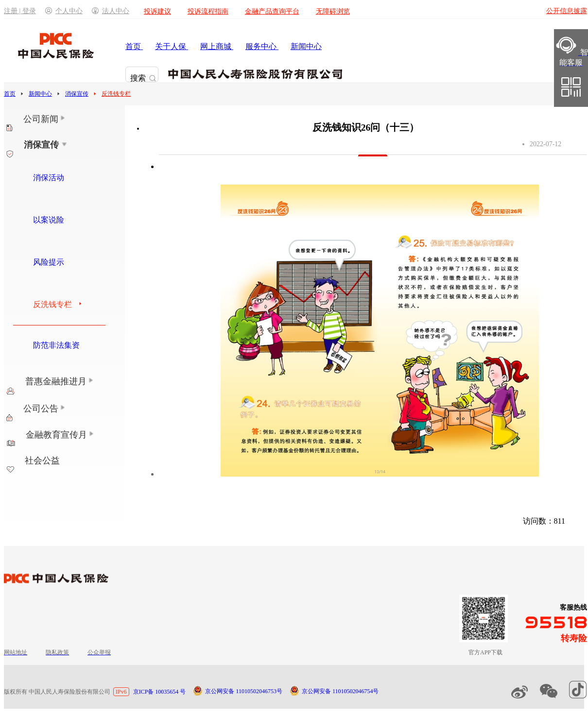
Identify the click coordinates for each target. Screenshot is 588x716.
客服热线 (573, 607)
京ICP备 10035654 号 (160, 692)
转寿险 (574, 638)
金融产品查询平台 (272, 11)
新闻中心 (40, 94)
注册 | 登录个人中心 (43, 11)
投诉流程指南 (208, 11)
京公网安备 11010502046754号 (340, 691)
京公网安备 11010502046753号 (244, 691)
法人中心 (111, 11)
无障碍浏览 (333, 11)
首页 (10, 94)
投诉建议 (157, 11)
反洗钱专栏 (116, 94)
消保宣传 (77, 94)
